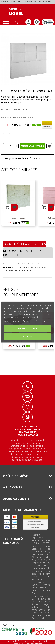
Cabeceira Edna (18, 218)
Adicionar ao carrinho (32, 146)
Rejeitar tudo (28, 328)
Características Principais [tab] (24, 244)
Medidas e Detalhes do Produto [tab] (22, 253)
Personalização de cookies (36, 321)
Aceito (27, 336)
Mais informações (12, 321)
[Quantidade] (11, 146)
